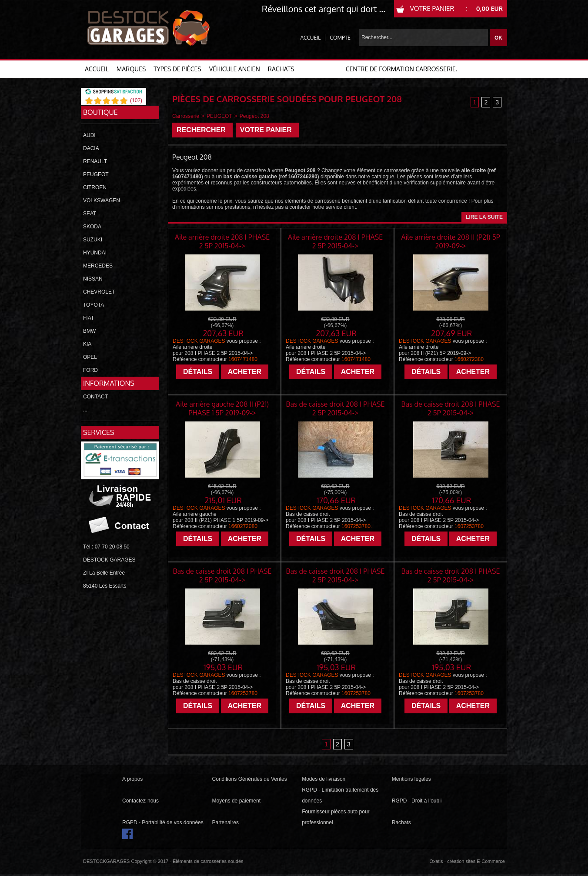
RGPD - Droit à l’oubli (417, 801)
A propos (132, 779)
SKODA (92, 227)
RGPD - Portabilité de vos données (163, 823)
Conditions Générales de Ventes (250, 779)
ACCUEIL (97, 69)
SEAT (90, 214)
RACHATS (281, 69)
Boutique (100, 112)
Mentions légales (411, 779)
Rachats (401, 823)
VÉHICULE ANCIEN (235, 69)
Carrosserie (186, 116)
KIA (87, 344)
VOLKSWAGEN (102, 201)
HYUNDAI (95, 253)
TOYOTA (94, 305)
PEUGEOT (96, 174)
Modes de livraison (324, 779)
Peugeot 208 (254, 116)
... (85, 410)
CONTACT (95, 397)
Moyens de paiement (236, 801)
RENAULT (95, 161)
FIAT (89, 318)
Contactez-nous (140, 801)
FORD (90, 370)
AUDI (89, 135)
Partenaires (226, 823)
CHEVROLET (99, 292)
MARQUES (131, 69)
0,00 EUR (489, 8)
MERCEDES (98, 266)
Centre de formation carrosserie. (401, 69)
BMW (89, 331)
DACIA (91, 148)
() (136, 100)
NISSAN (93, 279)
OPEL (90, 357)
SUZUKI (93, 240)
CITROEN (95, 187)
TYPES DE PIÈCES (177, 69)
